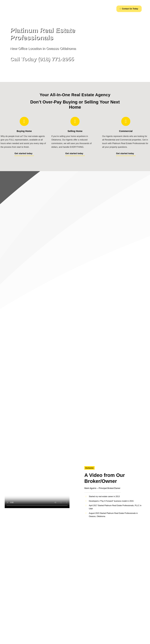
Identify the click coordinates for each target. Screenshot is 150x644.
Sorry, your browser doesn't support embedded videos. (37, 492)
